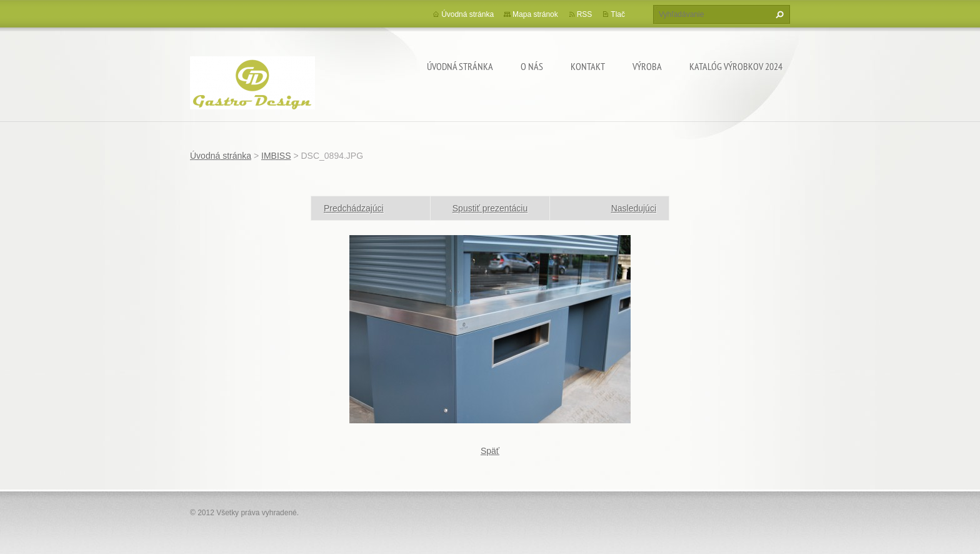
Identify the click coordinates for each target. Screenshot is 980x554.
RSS (585, 14)
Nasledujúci (634, 208)
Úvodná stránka (460, 66)
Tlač (618, 14)
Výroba (647, 66)
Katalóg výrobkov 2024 (736, 66)
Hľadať (778, 14)
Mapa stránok (535, 14)
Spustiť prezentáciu (490, 208)
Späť (490, 451)
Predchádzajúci (354, 208)
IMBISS (276, 156)
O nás (532, 66)
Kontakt (588, 66)
